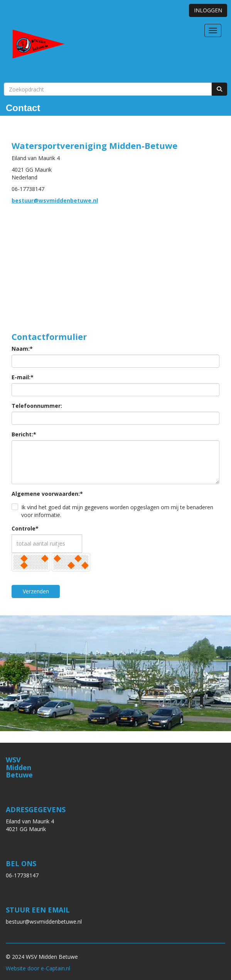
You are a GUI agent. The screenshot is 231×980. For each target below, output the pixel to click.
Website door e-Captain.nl (38, 968)
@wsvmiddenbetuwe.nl (55, 200)
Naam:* (22, 349)
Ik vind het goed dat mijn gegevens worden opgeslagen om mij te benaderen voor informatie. (117, 511)
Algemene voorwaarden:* (47, 494)
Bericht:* (24, 434)
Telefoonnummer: (37, 406)
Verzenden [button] (36, 591)
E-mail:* (23, 377)
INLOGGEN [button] (208, 10)
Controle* (25, 528)
